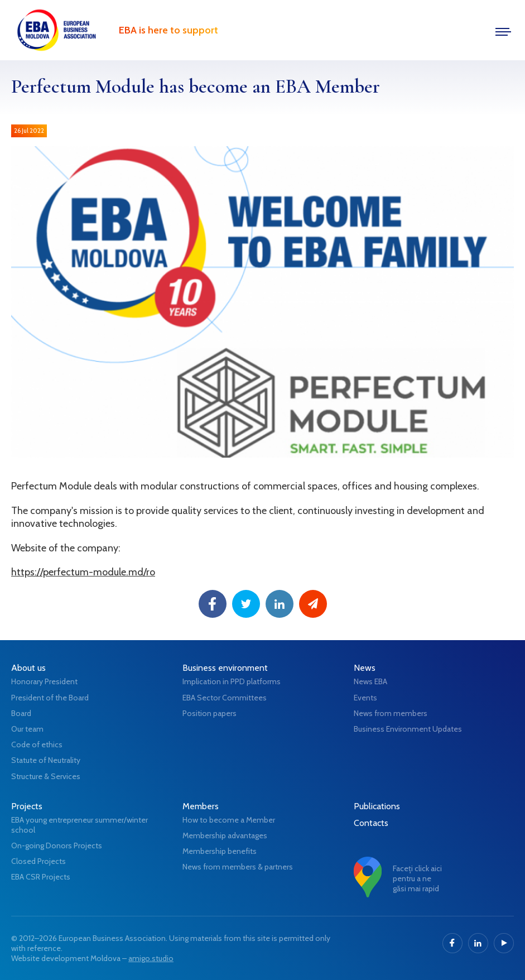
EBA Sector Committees (225, 698)
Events (365, 698)
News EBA (370, 681)
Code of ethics (37, 744)
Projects (27, 806)
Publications (377, 806)
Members (201, 806)
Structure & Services (46, 776)
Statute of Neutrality (46, 760)
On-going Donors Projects (57, 846)
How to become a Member (229, 820)
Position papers (209, 713)
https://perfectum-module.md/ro (83, 572)
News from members (391, 713)
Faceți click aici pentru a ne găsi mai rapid (417, 878)
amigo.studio (151, 958)
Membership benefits (220, 851)
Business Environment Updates (408, 729)
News (365, 668)
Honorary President (44, 681)
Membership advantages (225, 835)
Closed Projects (38, 861)
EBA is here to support (168, 30)
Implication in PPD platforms (232, 681)
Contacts (371, 823)
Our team (27, 729)
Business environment (225, 668)
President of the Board (50, 698)
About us (28, 668)
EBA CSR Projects (41, 877)
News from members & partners (238, 867)
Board (21, 713)
